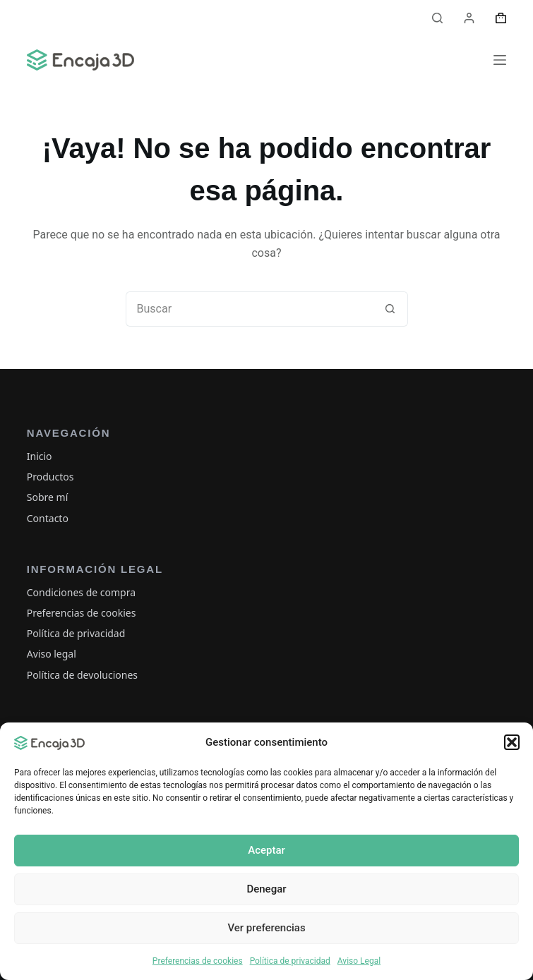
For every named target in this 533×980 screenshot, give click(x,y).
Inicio (40, 456)
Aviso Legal (359, 961)
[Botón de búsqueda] (390, 309)
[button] (512, 742)
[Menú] (500, 60)
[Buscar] (437, 18)
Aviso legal (52, 654)
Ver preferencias (266, 928)
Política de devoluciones (82, 675)
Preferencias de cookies (198, 961)
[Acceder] (469, 18)
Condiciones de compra (81, 592)
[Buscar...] (249, 309)
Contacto (48, 518)
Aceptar (266, 850)
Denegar (266, 889)
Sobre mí (48, 497)
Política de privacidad (290, 961)
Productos (50, 477)
